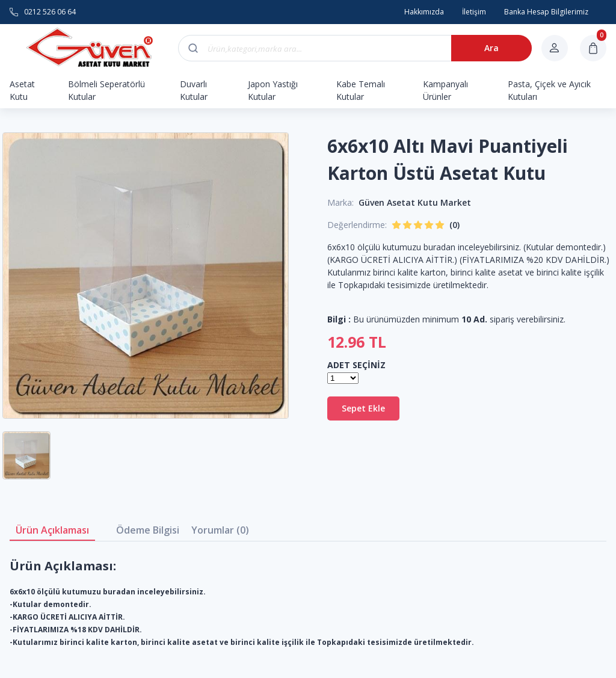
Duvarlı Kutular (194, 90)
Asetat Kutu (22, 90)
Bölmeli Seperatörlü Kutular (106, 90)
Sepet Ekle (363, 408)
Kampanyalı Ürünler (445, 90)
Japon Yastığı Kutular (273, 90)
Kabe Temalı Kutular (361, 90)
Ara (491, 48)
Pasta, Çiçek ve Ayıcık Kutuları (549, 90)
